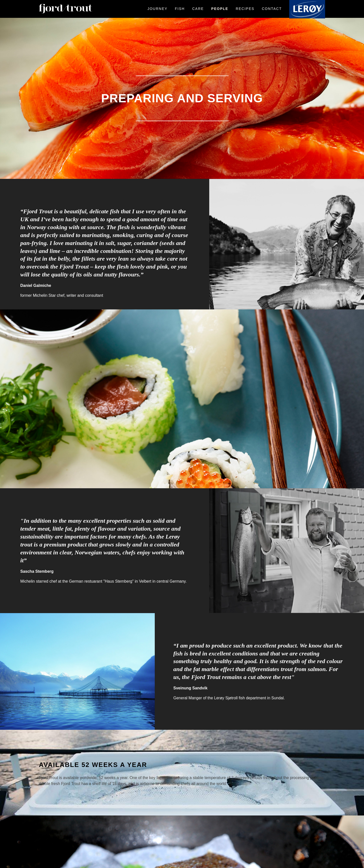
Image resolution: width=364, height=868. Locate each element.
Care (198, 9)
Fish (180, 9)
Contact (272, 9)
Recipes (245, 9)
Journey (157, 9)
